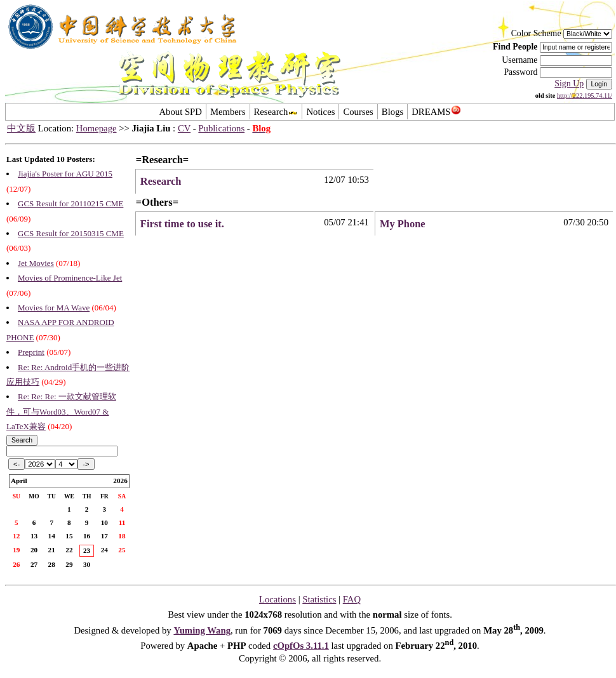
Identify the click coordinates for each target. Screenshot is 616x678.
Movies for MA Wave (54, 308)
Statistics (319, 599)
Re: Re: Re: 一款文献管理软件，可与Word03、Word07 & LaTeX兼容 (61, 411)
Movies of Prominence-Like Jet (70, 278)
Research (276, 112)
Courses (358, 112)
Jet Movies (36, 263)
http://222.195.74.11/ (585, 96)
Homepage (97, 128)
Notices (320, 112)
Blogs (392, 112)
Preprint (31, 352)
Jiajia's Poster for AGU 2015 (65, 174)
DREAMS (436, 112)
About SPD (180, 112)
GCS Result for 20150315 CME (71, 233)
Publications (221, 128)
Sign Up (569, 83)
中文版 (21, 128)
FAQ (352, 599)
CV (184, 128)
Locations (278, 599)
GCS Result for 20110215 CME (70, 203)
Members (228, 112)
